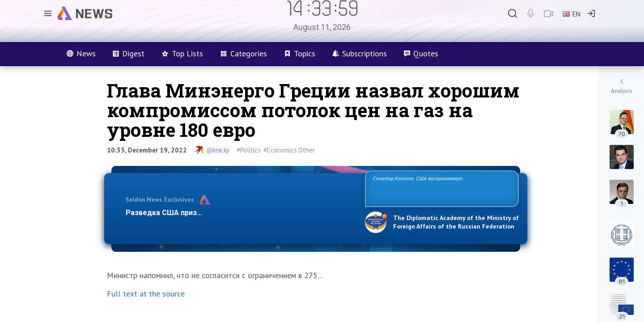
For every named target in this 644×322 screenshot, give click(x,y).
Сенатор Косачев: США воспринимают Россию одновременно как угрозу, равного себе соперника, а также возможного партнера (441, 188)
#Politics (249, 150)
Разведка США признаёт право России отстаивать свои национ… (241, 213)
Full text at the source (146, 294)
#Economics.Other (289, 150)
